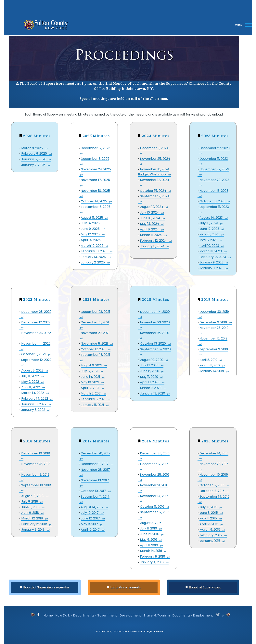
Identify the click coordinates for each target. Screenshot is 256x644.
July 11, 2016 (149, 528)
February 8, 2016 (153, 556)
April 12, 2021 (90, 388)
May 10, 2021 (90, 382)
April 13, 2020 (150, 382)
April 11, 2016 (149, 545)
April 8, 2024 (150, 229)
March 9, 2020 (151, 388)
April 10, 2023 (210, 246)
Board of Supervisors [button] (205, 587)
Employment (203, 615)
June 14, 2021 (91, 377)
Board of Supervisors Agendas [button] (46, 587)
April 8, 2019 (209, 360)
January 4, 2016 (152, 562)
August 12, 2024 (152, 207)
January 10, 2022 (34, 404)
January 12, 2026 (34, 159)
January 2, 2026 (34, 165)
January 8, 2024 (153, 246)
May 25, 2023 (210, 234)
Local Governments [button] (126, 587)
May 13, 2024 (150, 224)
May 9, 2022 (31, 382)
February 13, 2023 (213, 257)
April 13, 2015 (209, 524)
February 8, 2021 (94, 399)
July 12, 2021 (90, 371)
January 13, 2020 (153, 393)
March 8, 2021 (91, 393)
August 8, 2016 (151, 523)
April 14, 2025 (91, 240)
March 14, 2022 (33, 393)
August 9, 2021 (92, 365)
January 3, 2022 (34, 410)
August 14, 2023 (211, 218)
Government (107, 615)
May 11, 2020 (149, 377)
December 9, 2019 (214, 322)
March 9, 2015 (210, 530)
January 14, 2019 (212, 371)
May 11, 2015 (209, 518)
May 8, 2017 (90, 524)
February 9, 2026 (34, 154)
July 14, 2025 (91, 223)
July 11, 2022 (30, 376)
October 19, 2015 (212, 485)
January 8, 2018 (33, 530)
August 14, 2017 (92, 507)
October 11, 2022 (34, 354)
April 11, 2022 (31, 387)
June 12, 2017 (91, 518)
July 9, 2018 (30, 501)
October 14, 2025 (94, 201)
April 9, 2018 (31, 513)
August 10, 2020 (152, 360)
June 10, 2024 (151, 218)
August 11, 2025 (92, 218)
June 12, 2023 (210, 229)
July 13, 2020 (150, 365)
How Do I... (63, 615)
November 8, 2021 (95, 344)
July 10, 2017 (90, 513)
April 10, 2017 (91, 530)
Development (130, 615)
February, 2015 (211, 535)
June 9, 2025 (91, 229)
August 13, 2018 (33, 496)
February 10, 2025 (95, 251)
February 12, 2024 (154, 241)
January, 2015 (210, 541)
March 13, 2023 (211, 251)
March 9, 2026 (32, 148)
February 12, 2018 (35, 524)
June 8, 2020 (150, 371)
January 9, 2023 (212, 262)
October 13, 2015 (212, 491)
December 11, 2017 (95, 464)
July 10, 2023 (209, 223)
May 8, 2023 (209, 240)
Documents (181, 615)
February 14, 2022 (35, 399)
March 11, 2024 (151, 235)
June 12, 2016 (150, 534)
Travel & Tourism (157, 615)
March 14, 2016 (151, 551)
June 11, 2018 (31, 507)
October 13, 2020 (153, 344)
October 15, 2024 (154, 191)
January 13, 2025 (94, 257)
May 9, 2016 (149, 540)
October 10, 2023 (213, 201)
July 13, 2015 (209, 507)
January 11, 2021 (93, 405)
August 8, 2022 (33, 370)
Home (48, 615)
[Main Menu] (242, 25)
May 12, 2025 (91, 234)
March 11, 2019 (210, 365)
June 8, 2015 (209, 513)
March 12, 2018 (32, 518)
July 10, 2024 (150, 212)
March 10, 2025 (92, 246)
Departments (84, 615)
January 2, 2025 (93, 262)
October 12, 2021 (94, 349)
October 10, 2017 (94, 491)
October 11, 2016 (153, 507)
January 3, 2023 (212, 268)
